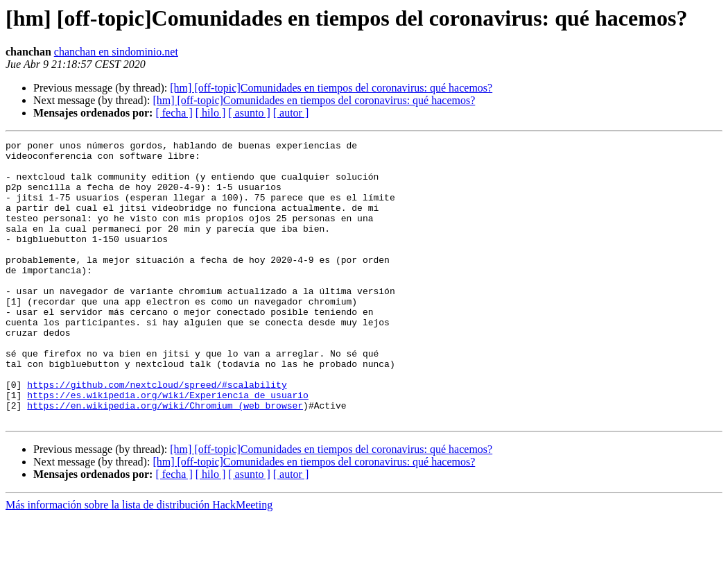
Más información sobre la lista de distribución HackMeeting (139, 561)
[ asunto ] (249, 113)
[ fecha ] (174, 113)
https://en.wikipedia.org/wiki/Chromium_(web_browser (165, 459)
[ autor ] (291, 113)
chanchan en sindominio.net (116, 52)
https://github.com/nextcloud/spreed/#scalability (157, 434)
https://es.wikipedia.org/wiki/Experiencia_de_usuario (168, 447)
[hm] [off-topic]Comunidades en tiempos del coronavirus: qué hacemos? (331, 88)
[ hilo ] (211, 113)
